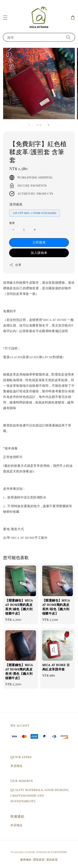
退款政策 (52, 859)
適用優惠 (16, 204)
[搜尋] (68, 37)
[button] (5, 18)
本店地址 (16, 766)
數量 (12, 223)
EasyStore (59, 852)
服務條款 (26, 859)
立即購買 (39, 242)
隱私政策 (39, 859)
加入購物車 (39, 253)
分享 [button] (15, 265)
